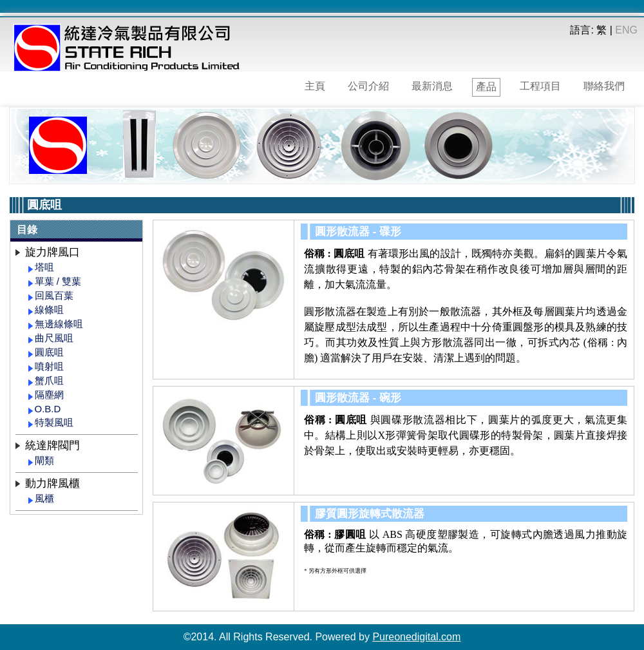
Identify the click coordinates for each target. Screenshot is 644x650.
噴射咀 (49, 366)
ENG (626, 30)
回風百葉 (54, 295)
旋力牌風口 (52, 252)
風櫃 (44, 498)
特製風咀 (54, 422)
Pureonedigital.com (416, 637)
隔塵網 (49, 395)
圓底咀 (49, 352)
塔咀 (44, 267)
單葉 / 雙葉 (58, 281)
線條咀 (49, 310)
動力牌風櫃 (52, 483)
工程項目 (540, 86)
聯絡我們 (604, 86)
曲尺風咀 (54, 338)
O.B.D (48, 409)
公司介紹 (368, 86)
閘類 (44, 460)
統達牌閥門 (52, 445)
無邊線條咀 (59, 324)
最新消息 (432, 86)
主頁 (315, 86)
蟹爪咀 (49, 380)
